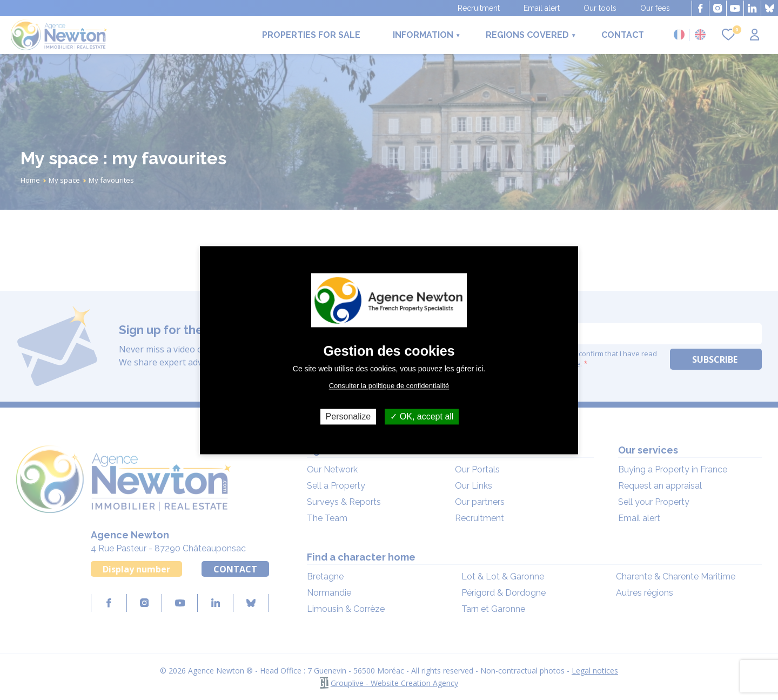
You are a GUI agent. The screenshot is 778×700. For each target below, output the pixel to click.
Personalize (348, 416)
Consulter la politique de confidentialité (389, 386)
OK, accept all (422, 416)
